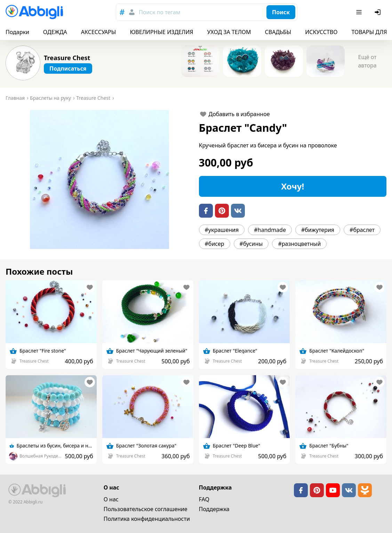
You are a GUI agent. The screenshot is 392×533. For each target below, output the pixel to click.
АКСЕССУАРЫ (99, 32)
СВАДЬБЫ (278, 32)
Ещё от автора (367, 61)
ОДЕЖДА (55, 32)
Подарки (17, 32)
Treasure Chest (67, 58)
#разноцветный (299, 244)
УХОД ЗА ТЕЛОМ (229, 32)
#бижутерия (318, 230)
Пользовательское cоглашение (146, 509)
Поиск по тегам (159, 12)
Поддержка (214, 509)
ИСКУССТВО (321, 32)
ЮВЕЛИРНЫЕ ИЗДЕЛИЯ (161, 32)
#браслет (362, 230)
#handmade (270, 230)
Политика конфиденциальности (147, 519)
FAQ (204, 499)
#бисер (215, 244)
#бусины (251, 244)
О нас (111, 499)
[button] (99, 179)
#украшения (222, 230)
